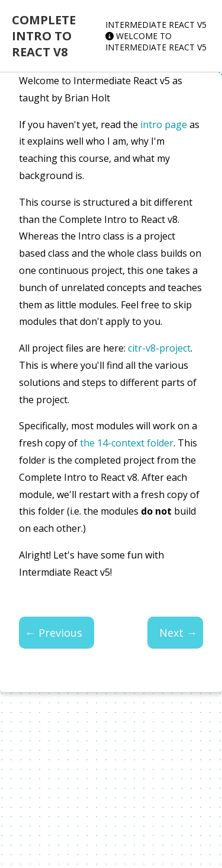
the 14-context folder (127, 443)
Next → (178, 633)
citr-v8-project (159, 348)
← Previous (54, 633)
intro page (164, 125)
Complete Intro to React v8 (44, 36)
